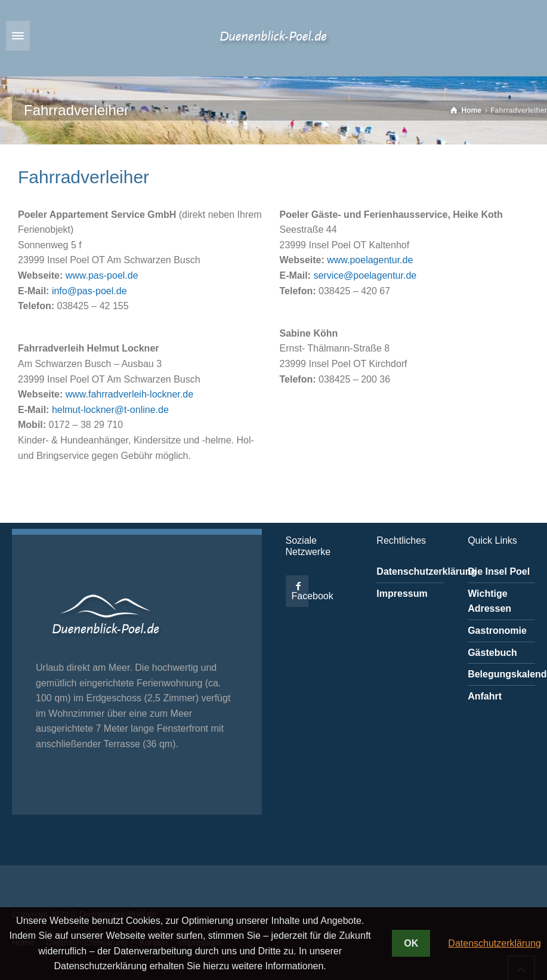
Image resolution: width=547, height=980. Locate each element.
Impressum (402, 594)
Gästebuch (492, 653)
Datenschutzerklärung (427, 571)
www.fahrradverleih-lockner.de (129, 394)
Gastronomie (497, 631)
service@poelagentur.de (365, 275)
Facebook (313, 596)
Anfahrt (485, 696)
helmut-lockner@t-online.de (110, 410)
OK (411, 943)
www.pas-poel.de (102, 275)
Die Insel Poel (499, 571)
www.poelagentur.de (370, 260)
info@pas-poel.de (89, 291)
